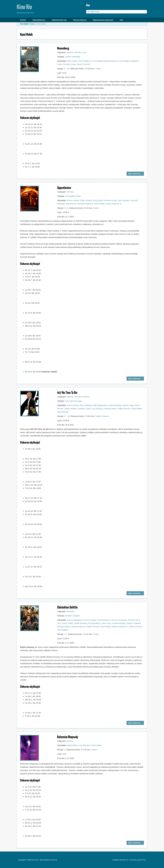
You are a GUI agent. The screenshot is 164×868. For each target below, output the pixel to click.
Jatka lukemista (135, 174)
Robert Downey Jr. (114, 204)
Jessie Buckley (80, 623)
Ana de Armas (73, 405)
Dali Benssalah (115, 405)
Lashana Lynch (84, 409)
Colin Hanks (72, 61)
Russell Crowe (70, 64)
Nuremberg (63, 48)
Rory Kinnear (63, 412)
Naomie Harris (110, 409)
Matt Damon (71, 204)
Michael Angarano (85, 204)
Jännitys (78, 52)
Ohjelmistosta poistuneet (103, 20)
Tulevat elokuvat (80, 20)
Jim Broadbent (94, 623)
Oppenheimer (64, 188)
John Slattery (84, 61)
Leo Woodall (96, 61)
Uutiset (23, 20)
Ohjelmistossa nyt (59, 20)
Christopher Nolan (73, 196)
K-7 (66, 634)
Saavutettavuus (39, 20)
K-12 (66, 208)
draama (70, 52)
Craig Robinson (104, 620)
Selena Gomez (136, 627)
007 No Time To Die (67, 392)
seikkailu (70, 611)
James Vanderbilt (73, 57)
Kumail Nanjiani (119, 623)
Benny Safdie (73, 200)
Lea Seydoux (97, 409)
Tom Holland (63, 630)
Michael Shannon (110, 61)
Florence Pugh (110, 200)
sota (84, 52)
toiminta (86, 397)
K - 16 (67, 69)
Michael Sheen (64, 627)
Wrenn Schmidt (84, 64)
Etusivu (32, 24)
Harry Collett (67, 623)
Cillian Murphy (86, 200)
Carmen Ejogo (90, 620)
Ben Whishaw (86, 405)
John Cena (106, 623)
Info (121, 20)
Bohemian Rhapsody (68, 737)
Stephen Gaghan (72, 616)
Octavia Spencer (78, 627)
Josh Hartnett (124, 200)
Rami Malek (124, 61)
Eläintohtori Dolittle (67, 607)
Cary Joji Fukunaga (73, 401)
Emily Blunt (98, 200)
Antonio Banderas (75, 620)
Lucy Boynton (84, 745)
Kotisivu (106, 416)
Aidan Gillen (72, 745)
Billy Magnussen (100, 405)
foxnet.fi (54, 860)
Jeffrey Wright (70, 409)
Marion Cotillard (134, 623)
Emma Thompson (119, 620)
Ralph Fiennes (124, 409)
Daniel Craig (128, 405)
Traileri (98, 69)
